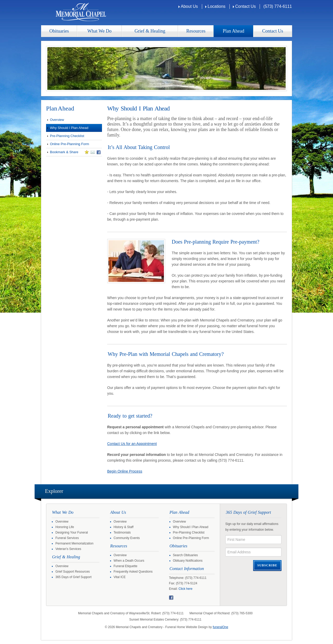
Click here (185, 589)
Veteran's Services (68, 549)
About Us (189, 6)
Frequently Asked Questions (133, 572)
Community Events (127, 538)
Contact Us (245, 6)
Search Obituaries (185, 555)
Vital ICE (120, 577)
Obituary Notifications (188, 561)
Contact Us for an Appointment (132, 444)
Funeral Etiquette (126, 566)
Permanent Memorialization (74, 543)
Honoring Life (65, 527)
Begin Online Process (125, 471)
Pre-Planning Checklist (67, 136)
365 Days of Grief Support (73, 577)
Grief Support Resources (73, 572)
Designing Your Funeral (72, 532)
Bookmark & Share (73, 153)
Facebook (171, 598)
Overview (57, 120)
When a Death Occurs (129, 561)
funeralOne (220, 627)
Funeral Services (67, 538)
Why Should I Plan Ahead (69, 128)
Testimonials (122, 532)
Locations (217, 6)
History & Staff (124, 527)
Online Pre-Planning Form (69, 144)
